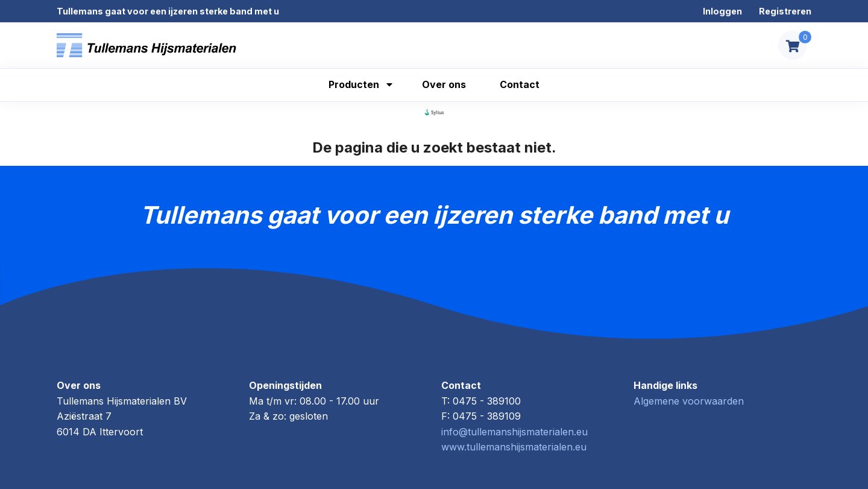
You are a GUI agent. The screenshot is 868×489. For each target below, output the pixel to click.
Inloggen (722, 11)
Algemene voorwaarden (689, 401)
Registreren (785, 11)
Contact (520, 84)
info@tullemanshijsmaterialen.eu (514, 432)
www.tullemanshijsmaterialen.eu (514, 447)
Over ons (444, 84)
